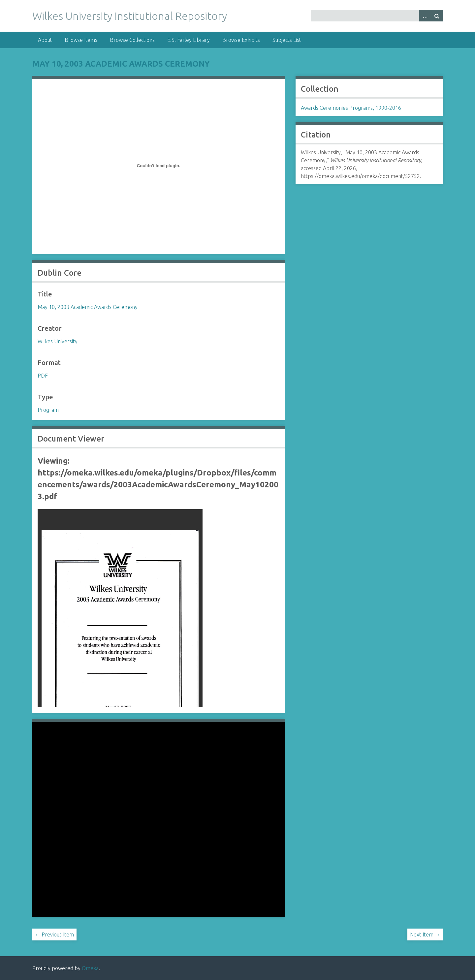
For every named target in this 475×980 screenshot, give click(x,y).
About (45, 40)
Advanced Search (425, 16)
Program (48, 410)
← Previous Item (54, 934)
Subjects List (287, 40)
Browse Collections (132, 40)
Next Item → (425, 934)
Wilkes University (58, 341)
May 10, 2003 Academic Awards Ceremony (121, 64)
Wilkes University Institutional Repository (130, 16)
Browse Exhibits (241, 40)
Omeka (90, 968)
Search (437, 16)
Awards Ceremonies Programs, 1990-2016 (351, 108)
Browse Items (81, 40)
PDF (43, 376)
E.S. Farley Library (189, 40)
